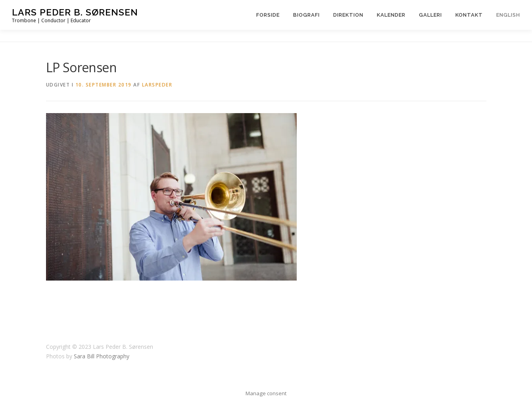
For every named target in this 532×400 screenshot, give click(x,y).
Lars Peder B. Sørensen (75, 12)
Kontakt (469, 15)
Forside (268, 15)
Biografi (306, 15)
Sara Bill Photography (102, 356)
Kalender (391, 15)
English (508, 15)
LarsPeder (157, 85)
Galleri (430, 15)
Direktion (348, 15)
